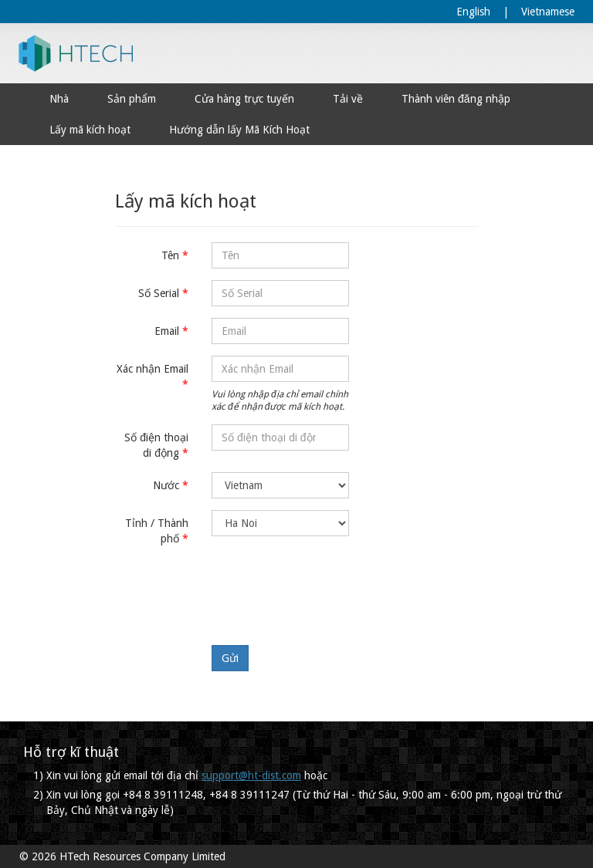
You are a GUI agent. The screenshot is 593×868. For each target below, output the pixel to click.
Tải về (348, 99)
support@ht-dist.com (251, 775)
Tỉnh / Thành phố (157, 531)
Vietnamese (548, 12)
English (473, 12)
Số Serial (159, 293)
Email (167, 331)
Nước (166, 485)
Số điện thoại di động (156, 445)
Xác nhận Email (152, 369)
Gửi (230, 658)
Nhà (59, 99)
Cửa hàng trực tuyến (244, 99)
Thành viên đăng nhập (456, 99)
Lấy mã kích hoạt (90, 130)
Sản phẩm (132, 99)
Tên (170, 255)
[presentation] (329, 588)
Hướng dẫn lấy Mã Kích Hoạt (239, 130)
